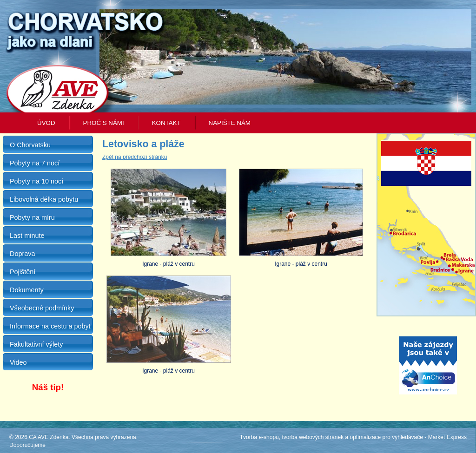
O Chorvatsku (30, 145)
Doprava (22, 254)
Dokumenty (27, 290)
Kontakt (166, 123)
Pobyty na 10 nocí (36, 181)
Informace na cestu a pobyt (50, 326)
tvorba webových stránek (313, 437)
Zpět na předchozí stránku (135, 157)
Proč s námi (104, 123)
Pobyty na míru (32, 217)
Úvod (46, 123)
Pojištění (23, 272)
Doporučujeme (27, 445)
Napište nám (230, 123)
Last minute (27, 236)
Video (18, 362)
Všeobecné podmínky (42, 308)
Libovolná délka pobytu (44, 199)
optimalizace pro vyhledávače (387, 437)
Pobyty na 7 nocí (35, 163)
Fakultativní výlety (36, 344)
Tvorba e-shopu (259, 437)
